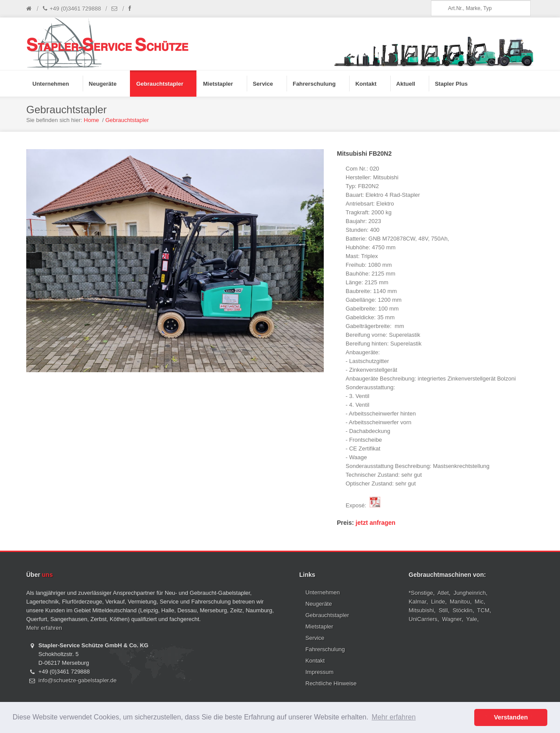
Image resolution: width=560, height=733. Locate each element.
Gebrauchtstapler (127, 120)
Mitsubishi (421, 610)
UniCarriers (423, 619)
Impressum (319, 672)
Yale (472, 619)
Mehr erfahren (44, 628)
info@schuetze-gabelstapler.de (78, 680)
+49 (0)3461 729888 (72, 9)
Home (92, 120)
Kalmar (417, 602)
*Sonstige (421, 593)
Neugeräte (319, 604)
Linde (438, 602)
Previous (34, 261)
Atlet (443, 593)
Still (443, 610)
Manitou (460, 602)
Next (316, 261)
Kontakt (315, 661)
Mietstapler (319, 627)
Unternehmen (323, 592)
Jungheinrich (470, 593)
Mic (479, 602)
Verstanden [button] (511, 717)
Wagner (452, 619)
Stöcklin (462, 610)
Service (315, 638)
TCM (483, 610)
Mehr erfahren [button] (394, 717)
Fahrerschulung (325, 649)
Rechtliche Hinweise (331, 683)
